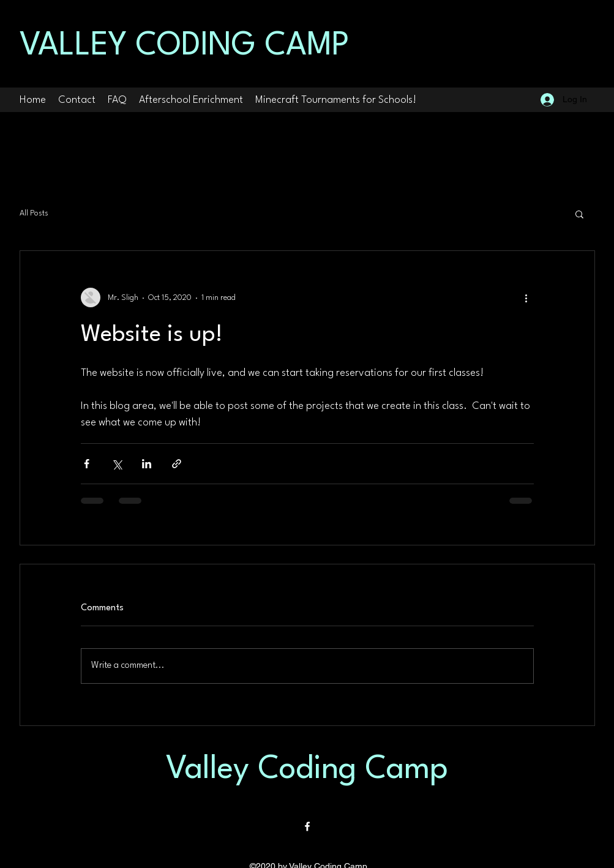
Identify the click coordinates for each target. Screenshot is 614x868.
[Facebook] (307, 826)
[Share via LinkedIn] (147, 464)
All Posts (34, 213)
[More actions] (526, 297)
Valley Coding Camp (307, 770)
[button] (579, 214)
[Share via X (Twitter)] (117, 464)
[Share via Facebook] (87, 464)
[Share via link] (177, 464)
